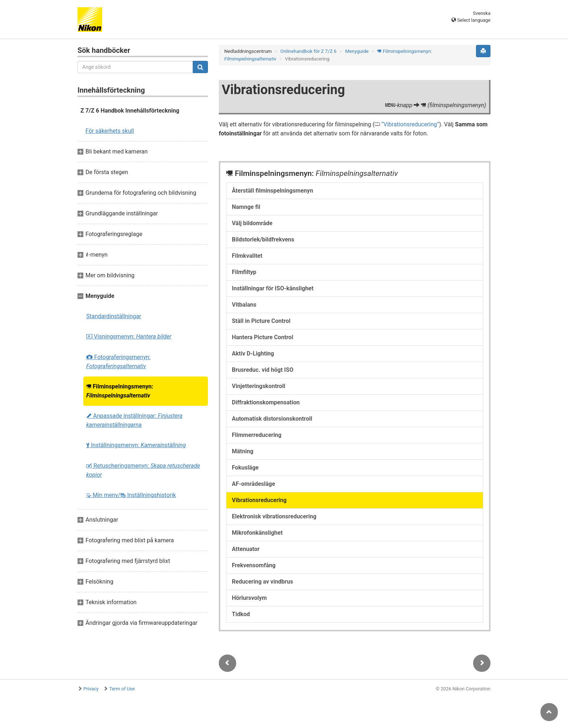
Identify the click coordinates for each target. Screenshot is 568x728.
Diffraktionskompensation (266, 402)
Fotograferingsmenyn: (118, 362)
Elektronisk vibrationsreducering (274, 516)
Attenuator (246, 549)
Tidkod (241, 614)
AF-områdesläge (253, 484)
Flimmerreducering (257, 435)
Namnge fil (246, 207)
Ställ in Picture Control (261, 321)
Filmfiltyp (244, 272)
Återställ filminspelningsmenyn (272, 191)
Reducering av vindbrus (262, 582)
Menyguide (357, 51)
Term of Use (122, 689)
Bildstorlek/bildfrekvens (263, 239)
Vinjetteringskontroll (258, 386)
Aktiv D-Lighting (253, 354)
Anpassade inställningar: (134, 420)
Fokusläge (245, 468)
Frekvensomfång (254, 565)
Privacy (91, 689)
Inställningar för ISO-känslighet (273, 288)
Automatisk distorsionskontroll (272, 419)
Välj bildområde (252, 223)
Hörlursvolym (249, 598)
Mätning (243, 451)
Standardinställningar (114, 316)
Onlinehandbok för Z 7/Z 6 (308, 51)
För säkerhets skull (110, 131)
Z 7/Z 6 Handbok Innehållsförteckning (130, 111)
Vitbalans (244, 305)
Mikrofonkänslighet (257, 533)
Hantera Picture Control (262, 337)
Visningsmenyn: (129, 336)
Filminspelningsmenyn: (120, 391)
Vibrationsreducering (410, 124)
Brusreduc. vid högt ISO (263, 370)
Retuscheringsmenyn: (143, 470)
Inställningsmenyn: (136, 445)
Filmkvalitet (247, 256)
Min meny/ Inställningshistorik (131, 495)
